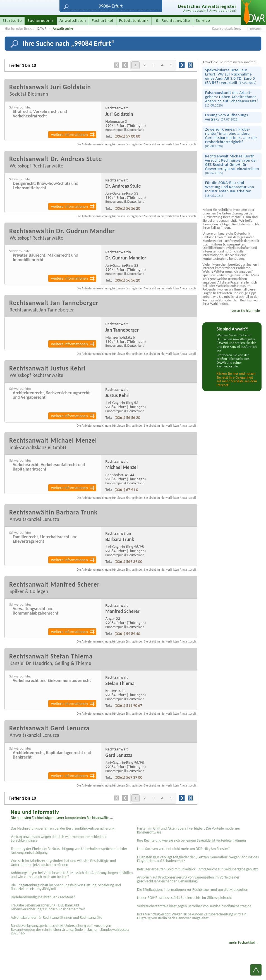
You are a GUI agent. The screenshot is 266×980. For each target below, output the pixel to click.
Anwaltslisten (73, 20)
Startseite (12, 20)
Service (203, 20)
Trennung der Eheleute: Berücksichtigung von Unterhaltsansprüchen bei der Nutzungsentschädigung (69, 851)
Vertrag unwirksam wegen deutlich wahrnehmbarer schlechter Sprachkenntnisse (59, 839)
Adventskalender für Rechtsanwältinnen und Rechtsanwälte (56, 918)
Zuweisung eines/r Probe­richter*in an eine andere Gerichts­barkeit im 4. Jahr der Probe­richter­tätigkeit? (231, 137)
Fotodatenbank (134, 20)
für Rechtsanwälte (172, 20)
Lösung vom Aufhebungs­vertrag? (227, 117)
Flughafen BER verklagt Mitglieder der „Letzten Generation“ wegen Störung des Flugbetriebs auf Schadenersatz (198, 859)
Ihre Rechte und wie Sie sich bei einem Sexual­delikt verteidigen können (191, 840)
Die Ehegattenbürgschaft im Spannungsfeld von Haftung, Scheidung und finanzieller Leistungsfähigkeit (66, 887)
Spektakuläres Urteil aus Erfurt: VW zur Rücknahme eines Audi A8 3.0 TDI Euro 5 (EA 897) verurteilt (231, 76)
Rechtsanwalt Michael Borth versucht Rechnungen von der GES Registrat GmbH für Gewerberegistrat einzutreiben (232, 164)
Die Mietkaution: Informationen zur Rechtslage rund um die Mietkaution (193, 890)
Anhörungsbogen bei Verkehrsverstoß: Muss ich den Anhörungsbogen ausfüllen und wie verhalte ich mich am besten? (72, 875)
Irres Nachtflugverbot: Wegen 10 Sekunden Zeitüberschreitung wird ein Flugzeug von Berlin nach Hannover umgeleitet (192, 916)
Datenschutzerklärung (227, 29)
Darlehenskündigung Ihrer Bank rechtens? (43, 897)
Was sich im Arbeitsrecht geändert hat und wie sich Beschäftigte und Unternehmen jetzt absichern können (63, 863)
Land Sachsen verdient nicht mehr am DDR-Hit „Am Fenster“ (183, 849)
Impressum (254, 29)
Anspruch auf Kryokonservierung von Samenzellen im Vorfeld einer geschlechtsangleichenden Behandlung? (188, 879)
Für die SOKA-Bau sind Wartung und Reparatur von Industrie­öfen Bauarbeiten (230, 189)
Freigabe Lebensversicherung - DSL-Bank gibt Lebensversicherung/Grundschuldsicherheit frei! (48, 907)
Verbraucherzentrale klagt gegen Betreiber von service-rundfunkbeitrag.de (194, 906)
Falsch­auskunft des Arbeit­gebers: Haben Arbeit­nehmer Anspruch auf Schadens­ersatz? (232, 99)
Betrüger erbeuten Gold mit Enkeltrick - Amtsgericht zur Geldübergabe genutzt (197, 869)
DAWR (42, 29)
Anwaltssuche (63, 29)
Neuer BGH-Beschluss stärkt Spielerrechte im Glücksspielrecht (184, 898)
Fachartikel (102, 20)
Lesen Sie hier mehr (246, 310)
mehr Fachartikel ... (244, 942)
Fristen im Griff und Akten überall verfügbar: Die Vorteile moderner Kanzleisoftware (189, 830)
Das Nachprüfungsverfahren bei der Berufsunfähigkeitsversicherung (62, 828)
